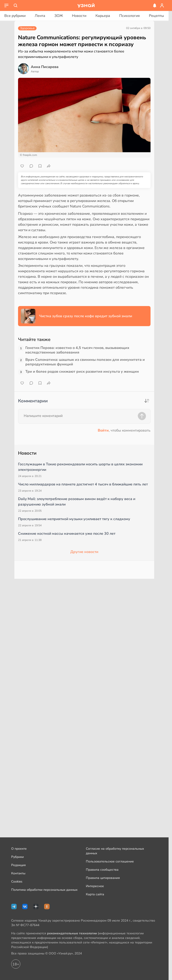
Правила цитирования (103, 878)
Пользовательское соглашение (110, 861)
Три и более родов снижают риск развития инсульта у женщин (82, 372)
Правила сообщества (102, 870)
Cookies (17, 882)
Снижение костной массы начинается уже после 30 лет (67, 534)
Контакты (18, 873)
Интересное (95, 886)
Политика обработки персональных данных (44, 890)
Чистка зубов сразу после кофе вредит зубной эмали (86, 316)
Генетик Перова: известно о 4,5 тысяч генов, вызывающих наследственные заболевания (77, 350)
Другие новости (84, 552)
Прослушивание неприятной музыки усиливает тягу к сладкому (74, 519)
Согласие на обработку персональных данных (115, 851)
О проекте (19, 849)
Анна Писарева (45, 67)
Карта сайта (95, 894)
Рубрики (17, 857)
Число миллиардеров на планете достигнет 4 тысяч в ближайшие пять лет (83, 484)
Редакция (19, 865)
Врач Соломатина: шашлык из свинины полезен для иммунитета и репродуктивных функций (85, 362)
